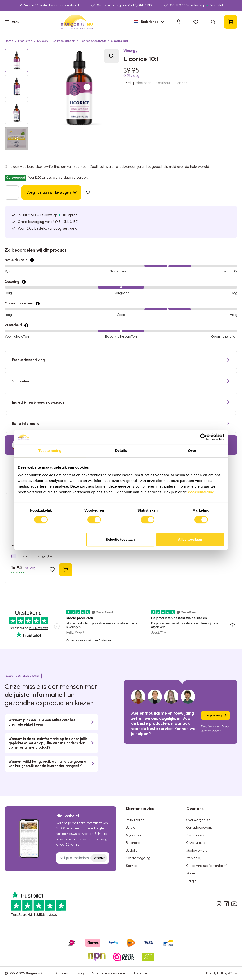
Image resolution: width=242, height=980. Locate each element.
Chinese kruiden (64, 41)
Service (132, 866)
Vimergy (130, 51)
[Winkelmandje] (231, 22)
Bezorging (133, 843)
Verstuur (99, 858)
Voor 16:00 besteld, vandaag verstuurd (52, 5)
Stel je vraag (213, 715)
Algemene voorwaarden (109, 973)
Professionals (195, 835)
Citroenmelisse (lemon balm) (207, 866)
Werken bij (194, 858)
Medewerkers (197, 851)
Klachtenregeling (138, 858)
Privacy (80, 973)
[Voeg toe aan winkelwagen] (51, 192)
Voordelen (21, 381)
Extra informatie (26, 424)
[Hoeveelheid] (12, 192)
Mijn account (134, 835)
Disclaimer (142, 973)
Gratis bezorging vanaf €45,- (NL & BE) (124, 5)
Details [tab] (121, 451)
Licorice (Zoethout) (93, 41)
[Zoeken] (213, 22)
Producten (25, 41)
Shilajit (191, 881)
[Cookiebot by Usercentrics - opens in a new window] (203, 437)
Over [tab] (192, 451)
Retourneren (135, 820)
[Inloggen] (178, 22)
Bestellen (133, 851)
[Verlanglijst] (196, 22)
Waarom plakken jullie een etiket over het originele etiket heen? (42, 722)
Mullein (191, 873)
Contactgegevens (199, 828)
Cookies (62, 973)
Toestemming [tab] (50, 451)
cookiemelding (201, 492)
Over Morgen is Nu (199, 820)
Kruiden (42, 41)
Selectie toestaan (120, 539)
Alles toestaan (190, 539)
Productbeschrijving (28, 360)
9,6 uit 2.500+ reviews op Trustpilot (197, 5)
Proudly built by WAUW (222, 973)
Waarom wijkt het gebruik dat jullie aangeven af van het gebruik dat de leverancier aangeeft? (48, 764)
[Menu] (14, 22)
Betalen (131, 828)
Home (9, 41)
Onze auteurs (196, 843)
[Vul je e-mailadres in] (83, 858)
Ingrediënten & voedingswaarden (39, 402)
